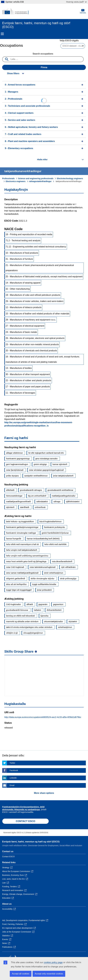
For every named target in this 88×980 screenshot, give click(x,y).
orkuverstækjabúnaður (53, 621)
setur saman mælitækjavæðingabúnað (22, 573)
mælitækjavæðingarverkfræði (18, 502)
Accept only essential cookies (49, 974)
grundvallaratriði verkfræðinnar (60, 490)
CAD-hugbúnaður (13, 604)
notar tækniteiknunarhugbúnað (43, 567)
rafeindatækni (42, 502)
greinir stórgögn (40, 464)
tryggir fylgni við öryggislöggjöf (19, 590)
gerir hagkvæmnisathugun (17, 464)
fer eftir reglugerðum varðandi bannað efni (46, 453)
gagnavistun (58, 604)
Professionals (8, 179)
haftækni (37, 610)
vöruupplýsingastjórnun (33, 633)
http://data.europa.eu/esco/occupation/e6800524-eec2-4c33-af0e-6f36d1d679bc (43, 717)
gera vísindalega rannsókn (47, 459)
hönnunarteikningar (14, 496)
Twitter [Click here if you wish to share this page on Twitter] (12, 763)
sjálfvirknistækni (73, 502)
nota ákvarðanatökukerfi (62, 561)
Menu (2, 34)
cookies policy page (53, 962)
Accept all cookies (21, 974)
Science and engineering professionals (36, 179)
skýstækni (73, 621)
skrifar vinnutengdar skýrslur (43, 579)
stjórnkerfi (10, 507)
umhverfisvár (40, 507)
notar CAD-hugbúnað (15, 567)
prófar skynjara (12, 476)
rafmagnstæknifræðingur (40, 181)
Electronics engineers (16, 181)
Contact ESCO (8, 857)
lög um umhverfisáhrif (37, 496)
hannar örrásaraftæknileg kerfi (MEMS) (43, 539)
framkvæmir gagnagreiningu (18, 459)
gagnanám (43, 604)
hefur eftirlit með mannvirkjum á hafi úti (22, 544)
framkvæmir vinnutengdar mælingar (21, 533)
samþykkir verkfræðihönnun (36, 476)
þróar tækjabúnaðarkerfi (63, 476)
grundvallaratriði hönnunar (17, 610)
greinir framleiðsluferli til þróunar (55, 533)
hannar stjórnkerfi (60, 464)
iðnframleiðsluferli (54, 610)
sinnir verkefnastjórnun (54, 573)
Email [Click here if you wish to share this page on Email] (12, 785)
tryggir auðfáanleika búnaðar (44, 584)
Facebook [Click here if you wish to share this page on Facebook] (14, 770)
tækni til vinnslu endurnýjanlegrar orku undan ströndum (29, 627)
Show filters (13, 73)
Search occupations (43, 54)
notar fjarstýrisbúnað (15, 470)
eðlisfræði (10, 490)
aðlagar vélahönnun (14, 453)
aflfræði (30, 604)
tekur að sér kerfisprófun (16, 584)
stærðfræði (25, 507)
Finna (44, 67)
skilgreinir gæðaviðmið (16, 579)
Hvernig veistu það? (76, 2)
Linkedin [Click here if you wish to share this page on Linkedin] (13, 778)
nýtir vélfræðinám (68, 567)
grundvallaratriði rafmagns (31, 490)
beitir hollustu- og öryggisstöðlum (20, 522)
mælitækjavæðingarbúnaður (64, 496)
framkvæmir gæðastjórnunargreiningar (22, 527)
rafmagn (57, 502)
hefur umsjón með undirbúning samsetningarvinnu (27, 556)
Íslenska (83, 11)
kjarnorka (44, 616)
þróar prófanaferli (44, 590)
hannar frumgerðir (14, 539)
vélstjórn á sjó (12, 633)
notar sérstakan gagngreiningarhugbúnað (46, 470)
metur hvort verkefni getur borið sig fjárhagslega (26, 561)
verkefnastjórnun (65, 627)
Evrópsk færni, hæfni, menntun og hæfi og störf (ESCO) (31, 842)
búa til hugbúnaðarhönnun (51, 522)
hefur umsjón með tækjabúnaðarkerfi (22, 550)
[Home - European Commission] (15, 11)
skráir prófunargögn (68, 579)
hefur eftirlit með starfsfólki (55, 544)
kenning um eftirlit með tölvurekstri (20, 616)
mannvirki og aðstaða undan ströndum (22, 621)
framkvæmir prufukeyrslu (55, 527)
